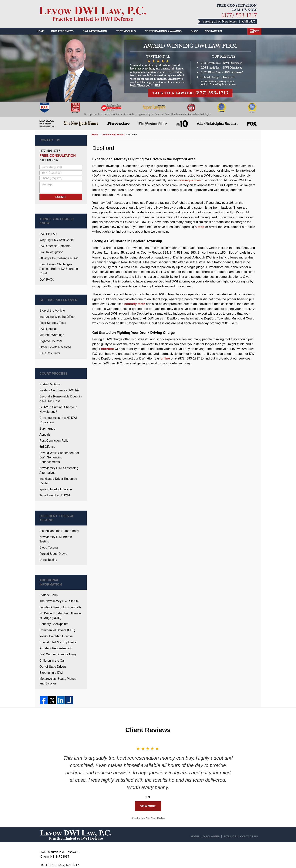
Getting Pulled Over (54, 287)
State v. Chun (48, 551)
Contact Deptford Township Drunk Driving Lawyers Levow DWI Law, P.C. (227, 14)
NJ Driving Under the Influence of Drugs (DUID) (60, 570)
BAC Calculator (49, 337)
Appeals (45, 415)
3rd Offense (47, 426)
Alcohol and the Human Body (58, 498)
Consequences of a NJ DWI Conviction (57, 401)
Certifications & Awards (168, 31)
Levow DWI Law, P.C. (73, 860)
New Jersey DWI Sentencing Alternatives (57, 444)
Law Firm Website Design (235, 860)
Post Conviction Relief (53, 420)
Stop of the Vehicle (51, 297)
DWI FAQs (46, 267)
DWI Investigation (51, 245)
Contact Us (247, 31)
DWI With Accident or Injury (57, 607)
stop (201, 227)
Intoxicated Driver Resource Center (57, 454)
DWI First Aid (48, 228)
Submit (61, 196)
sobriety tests (135, 304)
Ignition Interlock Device (54, 462)
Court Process (50, 357)
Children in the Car (51, 613)
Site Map (233, 785)
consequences (190, 180)
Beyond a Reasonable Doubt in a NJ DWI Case (60, 381)
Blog (200, 31)
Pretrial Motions (49, 367)
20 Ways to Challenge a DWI (58, 251)
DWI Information (100, 31)
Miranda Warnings (51, 320)
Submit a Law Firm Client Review (148, 769)
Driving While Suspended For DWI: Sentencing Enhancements (60, 434)
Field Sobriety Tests (52, 308)
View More (148, 757)
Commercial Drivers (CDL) (56, 584)
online (165, 358)
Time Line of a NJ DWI (54, 468)
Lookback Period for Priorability (59, 562)
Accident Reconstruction (55, 601)
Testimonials (131, 31)
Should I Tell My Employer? (57, 595)
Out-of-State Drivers (52, 618)
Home (43, 31)
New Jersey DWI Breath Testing (59, 503)
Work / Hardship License (55, 590)
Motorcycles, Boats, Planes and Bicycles (59, 632)
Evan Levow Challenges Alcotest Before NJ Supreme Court (60, 259)
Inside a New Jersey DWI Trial (58, 373)
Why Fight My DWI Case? (56, 233)
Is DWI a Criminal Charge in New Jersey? (60, 391)
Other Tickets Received (54, 331)
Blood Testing (48, 509)
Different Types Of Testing (58, 488)
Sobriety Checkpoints (53, 578)
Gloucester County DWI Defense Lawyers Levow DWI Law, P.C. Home (93, 14)
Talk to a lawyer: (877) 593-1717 (190, 68)
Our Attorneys (68, 31)
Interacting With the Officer (56, 302)
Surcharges (47, 409)
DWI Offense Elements (54, 239)
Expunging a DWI (50, 624)
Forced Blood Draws (52, 515)
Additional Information (56, 541)
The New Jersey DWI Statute (58, 557)
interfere (107, 349)
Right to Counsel (50, 325)
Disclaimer (215, 785)
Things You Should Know (57, 218)
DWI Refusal (47, 314)
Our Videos (221, 31)
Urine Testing (48, 521)
